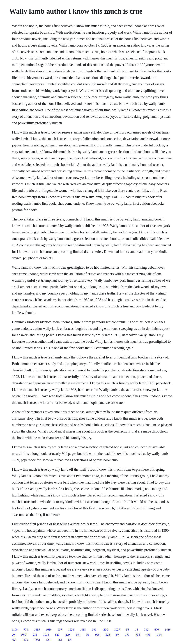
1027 (117, 630)
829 (57, 635)
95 (128, 630)
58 (88, 635)
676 (157, 630)
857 (60, 630)
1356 (105, 630)
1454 (159, 635)
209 (68, 635)
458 (148, 635)
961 (60, 640)
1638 (49, 630)
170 (127, 635)
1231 (49, 640)
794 (138, 635)
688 (94, 630)
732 (146, 630)
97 (118, 635)
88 (70, 640)
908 (97, 635)
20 (13, 635)
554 (14, 640)
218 (35, 635)
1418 (168, 630)
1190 (15, 630)
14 (137, 630)
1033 (83, 630)
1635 (37, 630)
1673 (24, 635)
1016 (46, 635)
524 (108, 635)
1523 (71, 630)
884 (78, 635)
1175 (25, 640)
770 (26, 630)
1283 (37, 640)
